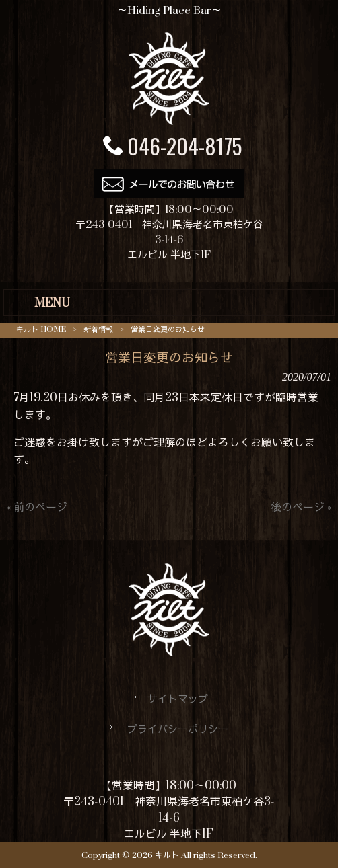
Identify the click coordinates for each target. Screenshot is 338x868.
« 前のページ (37, 508)
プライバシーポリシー (178, 730)
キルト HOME (41, 330)
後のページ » (301, 508)
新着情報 (98, 330)
